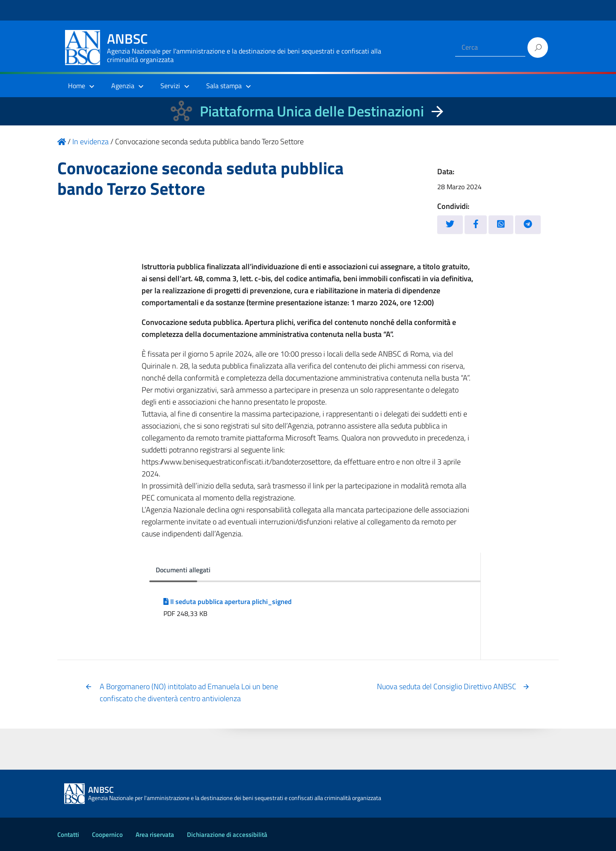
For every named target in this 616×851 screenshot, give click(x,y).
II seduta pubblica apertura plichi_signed (228, 601)
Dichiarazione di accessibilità (227, 835)
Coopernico (107, 835)
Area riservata (155, 835)
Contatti (68, 835)
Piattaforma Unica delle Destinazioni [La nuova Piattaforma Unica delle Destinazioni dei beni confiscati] (312, 111)
